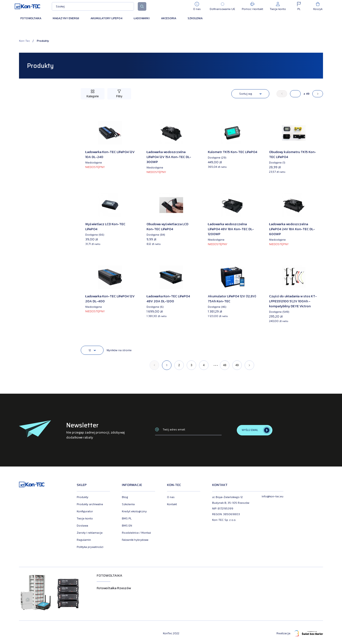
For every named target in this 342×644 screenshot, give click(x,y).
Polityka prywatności (90, 547)
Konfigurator (85, 511)
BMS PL (127, 518)
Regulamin (84, 540)
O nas (171, 497)
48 (225, 365)
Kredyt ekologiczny (134, 511)
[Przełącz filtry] (119, 94)
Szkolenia (195, 18)
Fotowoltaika (31, 18)
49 (237, 365)
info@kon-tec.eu (273, 496)
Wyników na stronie (119, 350)
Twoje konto (85, 518)
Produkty (83, 497)
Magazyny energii (66, 18)
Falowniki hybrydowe (135, 540)
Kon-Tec (24, 41)
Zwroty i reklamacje (90, 533)
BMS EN (127, 526)
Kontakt (172, 504)
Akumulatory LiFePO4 (106, 18)
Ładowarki (142, 18)
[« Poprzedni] (282, 94)
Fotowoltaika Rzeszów (114, 588)
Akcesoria (169, 18)
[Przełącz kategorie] (93, 94)
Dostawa (82, 526)
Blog (125, 497)
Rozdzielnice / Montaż (136, 533)
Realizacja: (300, 633)
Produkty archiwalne (90, 504)
